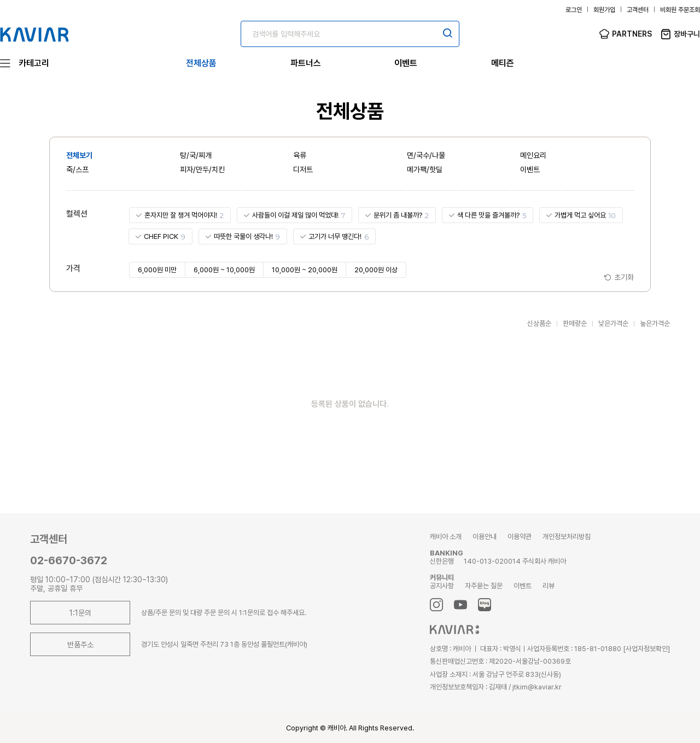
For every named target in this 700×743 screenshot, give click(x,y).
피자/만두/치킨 (202, 169)
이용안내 (485, 537)
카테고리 (34, 63)
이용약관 (520, 537)
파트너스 (306, 63)
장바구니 (687, 34)
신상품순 (539, 323)
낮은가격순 (613, 323)
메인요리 (533, 155)
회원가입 (604, 10)
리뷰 (549, 586)
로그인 (574, 10)
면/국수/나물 (426, 155)
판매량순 (575, 323)
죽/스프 (77, 169)
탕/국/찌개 (196, 155)
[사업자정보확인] (646, 649)
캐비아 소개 (446, 537)
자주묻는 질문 (484, 586)
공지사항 (442, 586)
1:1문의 (80, 613)
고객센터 (638, 10)
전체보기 (79, 155)
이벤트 (406, 63)
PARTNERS (632, 34)
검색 (447, 33)
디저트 (303, 169)
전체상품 (201, 63)
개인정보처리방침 (567, 537)
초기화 (624, 277)
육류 (300, 155)
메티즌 (503, 63)
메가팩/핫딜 (425, 169)
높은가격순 (655, 323)
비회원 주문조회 (680, 10)
